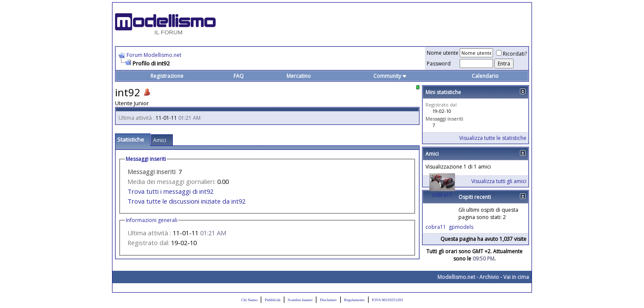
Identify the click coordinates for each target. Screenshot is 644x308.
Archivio (489, 277)
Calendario (485, 76)
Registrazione (167, 76)
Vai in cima (516, 277)
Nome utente (443, 53)
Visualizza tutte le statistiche (493, 138)
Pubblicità (273, 300)
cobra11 (442, 195)
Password (439, 64)
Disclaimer (328, 300)
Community (390, 76)
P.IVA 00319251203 (387, 300)
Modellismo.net (456, 277)
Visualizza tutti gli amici (499, 181)
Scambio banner (300, 300)
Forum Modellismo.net (154, 55)
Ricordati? (511, 54)
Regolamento (354, 300)
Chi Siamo (249, 300)
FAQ (239, 76)
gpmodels (461, 227)
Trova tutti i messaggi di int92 (170, 191)
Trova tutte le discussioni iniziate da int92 (186, 201)
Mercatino (299, 76)
